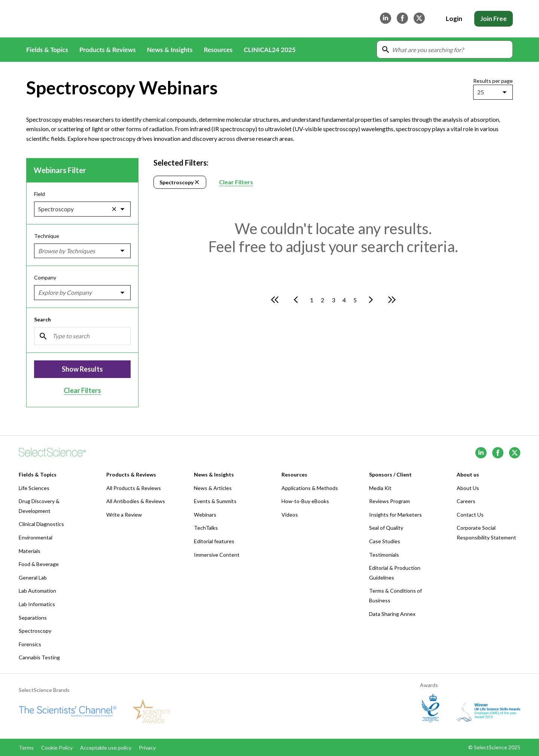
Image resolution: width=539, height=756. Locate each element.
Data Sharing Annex (392, 614)
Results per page (493, 81)
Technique (47, 236)
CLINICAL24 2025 (269, 50)
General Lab (33, 577)
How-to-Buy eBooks (305, 501)
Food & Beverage (39, 564)
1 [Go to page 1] (312, 300)
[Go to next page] (371, 300)
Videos (290, 515)
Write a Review (124, 515)
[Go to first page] (275, 300)
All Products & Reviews (134, 488)
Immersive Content (217, 555)
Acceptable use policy (106, 748)
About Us (468, 488)
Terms (26, 748)
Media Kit (380, 488)
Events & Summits (215, 501)
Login (454, 19)
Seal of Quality (386, 528)
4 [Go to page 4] (344, 300)
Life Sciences (34, 488)
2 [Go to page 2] (322, 300)
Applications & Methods (310, 488)
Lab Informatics (37, 604)
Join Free (494, 19)
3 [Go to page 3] (333, 300)
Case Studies (385, 541)
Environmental (36, 537)
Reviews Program (389, 501)
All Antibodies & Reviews (136, 501)
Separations (33, 618)
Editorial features (214, 541)
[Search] (82, 336)
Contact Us (470, 515)
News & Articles (213, 488)
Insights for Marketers (395, 515)
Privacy (147, 748)
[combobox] (478, 92)
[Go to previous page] (296, 300)
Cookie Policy (57, 748)
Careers (466, 501)
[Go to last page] (392, 300)
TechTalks (206, 528)
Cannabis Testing (39, 657)
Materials (30, 551)
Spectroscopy (180, 182)
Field (39, 194)
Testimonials (384, 555)
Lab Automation (37, 591)
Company (45, 278)
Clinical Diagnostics (41, 524)
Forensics (30, 644)
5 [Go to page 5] (355, 300)
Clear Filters (82, 390)
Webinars (205, 515)
